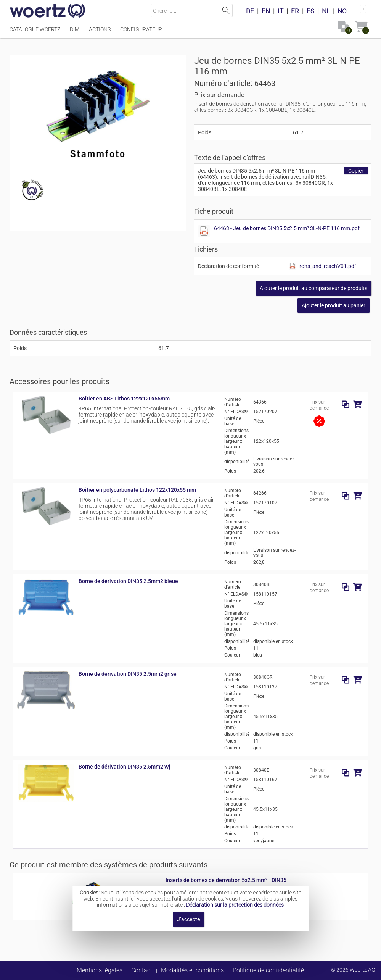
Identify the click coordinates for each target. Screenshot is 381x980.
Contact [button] (142, 970)
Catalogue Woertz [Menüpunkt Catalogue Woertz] (35, 29)
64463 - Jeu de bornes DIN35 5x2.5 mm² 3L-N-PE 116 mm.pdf (287, 228)
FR (295, 11)
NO (342, 11)
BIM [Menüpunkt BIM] (75, 29)
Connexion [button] (362, 9)
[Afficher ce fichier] (204, 231)
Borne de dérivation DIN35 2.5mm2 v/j (125, 767)
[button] (313, 288)
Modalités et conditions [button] (192, 970)
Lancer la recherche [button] (226, 10)
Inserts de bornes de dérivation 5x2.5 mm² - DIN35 (226, 880)
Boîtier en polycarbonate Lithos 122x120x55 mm (137, 490)
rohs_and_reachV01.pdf (328, 266)
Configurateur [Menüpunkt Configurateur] (141, 29)
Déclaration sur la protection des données (235, 905)
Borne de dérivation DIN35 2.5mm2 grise (128, 674)
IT (281, 11)
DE (250, 11)
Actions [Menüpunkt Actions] (100, 29)
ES (310, 11)
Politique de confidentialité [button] (268, 970)
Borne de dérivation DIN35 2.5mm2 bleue (128, 581)
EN (266, 11)
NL (326, 11)
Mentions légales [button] (100, 970)
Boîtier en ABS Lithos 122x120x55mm (124, 399)
